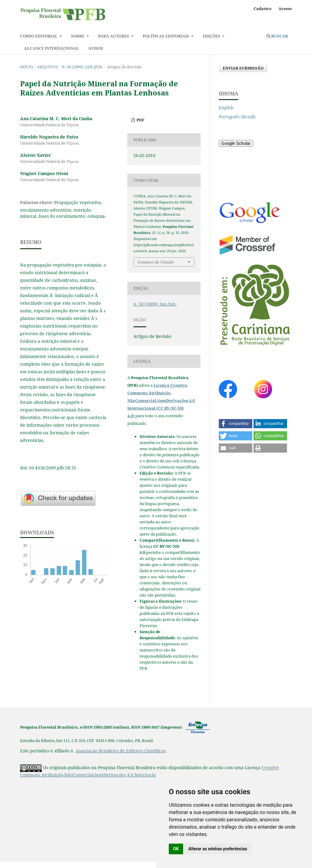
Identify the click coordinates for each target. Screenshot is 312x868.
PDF (140, 120)
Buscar (277, 36)
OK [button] (176, 849)
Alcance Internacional (52, 48)
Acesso (285, 9)
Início (27, 67)
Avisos (96, 48)
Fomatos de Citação (156, 262)
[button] (236, 424)
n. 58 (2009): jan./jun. (82, 67)
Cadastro (262, 9)
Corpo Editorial (39, 36)
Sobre (78, 36)
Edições (212, 36)
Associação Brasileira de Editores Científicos (121, 751)
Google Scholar (236, 143)
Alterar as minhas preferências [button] (218, 849)
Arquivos (48, 67)
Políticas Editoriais (166, 36)
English (226, 108)
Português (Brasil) (237, 117)
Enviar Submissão (243, 68)
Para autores (114, 36)
